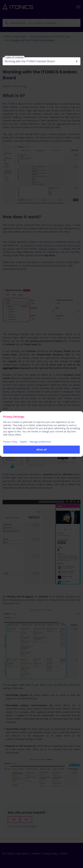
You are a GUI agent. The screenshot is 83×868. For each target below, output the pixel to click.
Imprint (23, 442)
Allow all (42, 450)
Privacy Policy (10, 442)
